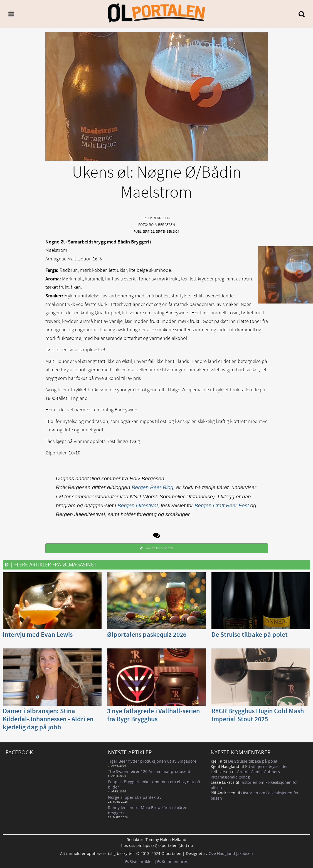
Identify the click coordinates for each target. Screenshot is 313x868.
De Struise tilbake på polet (250, 635)
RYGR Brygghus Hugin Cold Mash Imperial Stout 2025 (258, 715)
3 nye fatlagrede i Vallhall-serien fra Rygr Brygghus (153, 715)
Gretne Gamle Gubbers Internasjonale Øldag (245, 774)
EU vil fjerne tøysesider (267, 766)
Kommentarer (172, 861)
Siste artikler (139, 861)
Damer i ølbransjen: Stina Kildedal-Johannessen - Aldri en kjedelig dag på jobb (48, 719)
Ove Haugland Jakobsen (231, 853)
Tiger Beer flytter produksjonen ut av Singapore (152, 761)
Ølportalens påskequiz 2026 (147, 635)
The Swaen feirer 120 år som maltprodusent (149, 771)
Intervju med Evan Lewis (38, 635)
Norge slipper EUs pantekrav (135, 797)
